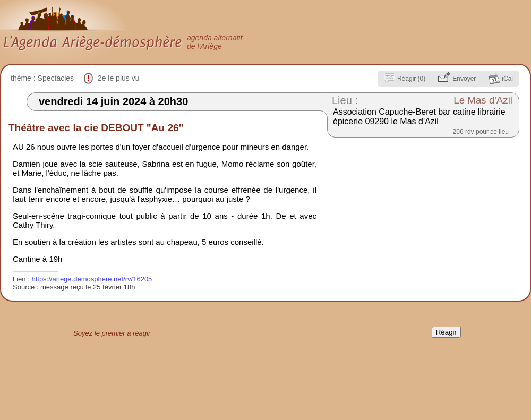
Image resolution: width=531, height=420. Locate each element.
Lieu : (345, 100)
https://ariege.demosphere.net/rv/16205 (92, 279)
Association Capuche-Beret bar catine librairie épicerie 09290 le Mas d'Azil (419, 117)
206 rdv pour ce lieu (481, 132)
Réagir (446, 332)
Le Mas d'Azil (483, 100)
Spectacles (56, 78)
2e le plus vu (119, 78)
